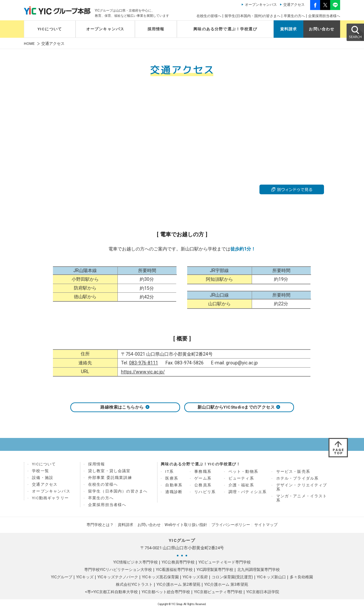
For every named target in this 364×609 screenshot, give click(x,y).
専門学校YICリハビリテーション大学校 (118, 570)
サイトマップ (265, 525)
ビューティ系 (241, 478)
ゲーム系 (203, 478)
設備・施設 (43, 478)
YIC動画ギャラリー (50, 498)
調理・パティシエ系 (248, 492)
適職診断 (174, 492)
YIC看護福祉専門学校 (174, 570)
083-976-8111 (144, 363)
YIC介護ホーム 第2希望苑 (178, 584)
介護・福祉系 (241, 485)
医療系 (172, 478)
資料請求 (289, 29)
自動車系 (174, 485)
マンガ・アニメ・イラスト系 (302, 498)
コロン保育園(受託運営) (232, 577)
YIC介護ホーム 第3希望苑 (226, 584)
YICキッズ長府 (195, 577)
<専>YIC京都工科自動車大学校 (111, 592)
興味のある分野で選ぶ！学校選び (225, 29)
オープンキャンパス (261, 5)
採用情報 (156, 29)
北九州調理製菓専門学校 (258, 570)
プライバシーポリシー (230, 525)
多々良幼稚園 (301, 577)
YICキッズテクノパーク (118, 577)
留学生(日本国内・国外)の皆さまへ (253, 16)
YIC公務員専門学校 (178, 562)
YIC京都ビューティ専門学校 (218, 592)
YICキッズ (85, 577)
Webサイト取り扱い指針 (186, 525)
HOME (29, 44)
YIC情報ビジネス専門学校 (136, 562)
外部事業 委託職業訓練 (110, 478)
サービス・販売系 (293, 472)
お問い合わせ (322, 29)
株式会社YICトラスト (134, 584)
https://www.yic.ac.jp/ (143, 372)
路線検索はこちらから (125, 407)
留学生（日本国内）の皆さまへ (118, 491)
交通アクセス (294, 5)
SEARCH (355, 32)
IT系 (169, 472)
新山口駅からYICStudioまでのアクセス (239, 407)
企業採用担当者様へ (324, 16)
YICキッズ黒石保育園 (160, 577)
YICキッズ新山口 (271, 577)
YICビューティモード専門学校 (225, 562)
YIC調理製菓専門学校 (215, 570)
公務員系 (203, 485)
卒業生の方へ (294, 16)
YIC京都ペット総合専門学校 (166, 592)
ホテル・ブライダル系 (298, 478)
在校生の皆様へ (209, 16)
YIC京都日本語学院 (263, 592)
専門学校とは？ (101, 525)
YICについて (50, 29)
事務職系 (203, 472)
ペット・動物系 (243, 472)
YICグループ (62, 577)
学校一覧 (40, 471)
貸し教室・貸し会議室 (109, 471)
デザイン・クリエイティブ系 (302, 487)
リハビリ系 (205, 492)
